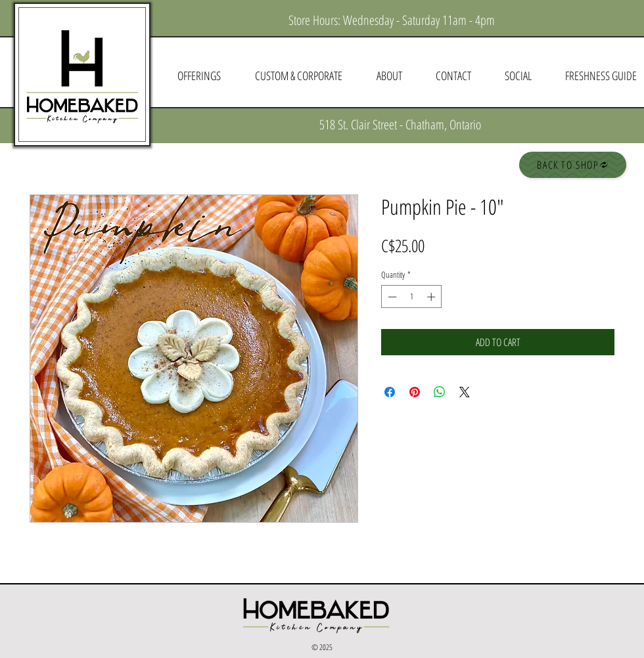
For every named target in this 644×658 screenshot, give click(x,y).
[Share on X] (465, 392)
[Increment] (432, 297)
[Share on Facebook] (390, 392)
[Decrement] (391, 297)
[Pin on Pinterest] (415, 392)
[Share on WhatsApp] (440, 392)
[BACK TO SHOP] (573, 165)
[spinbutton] (412, 297)
